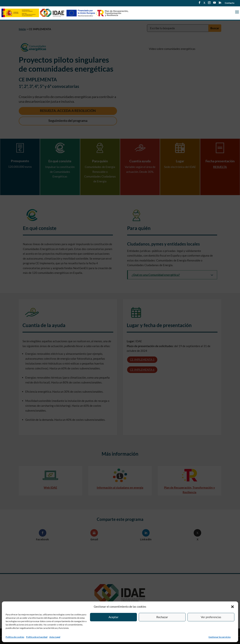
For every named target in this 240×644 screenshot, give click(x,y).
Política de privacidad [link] (37, 637)
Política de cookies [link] (15, 637)
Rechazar (162, 617)
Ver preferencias (211, 617)
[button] (232, 607)
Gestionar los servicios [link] (220, 637)
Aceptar (114, 617)
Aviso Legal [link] (55, 637)
